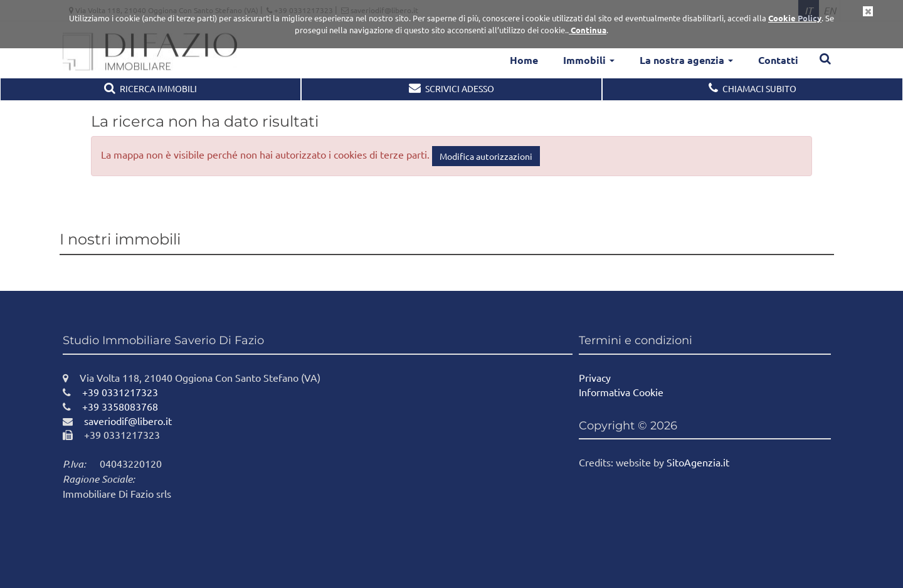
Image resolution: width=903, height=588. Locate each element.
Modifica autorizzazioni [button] (486, 156)
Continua (588, 30)
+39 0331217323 (110, 392)
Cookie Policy (795, 18)
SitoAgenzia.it (698, 462)
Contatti (778, 60)
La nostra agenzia (686, 60)
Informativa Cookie (621, 392)
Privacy (595, 377)
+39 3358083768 (110, 406)
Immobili (589, 60)
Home (524, 60)
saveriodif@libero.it (117, 421)
